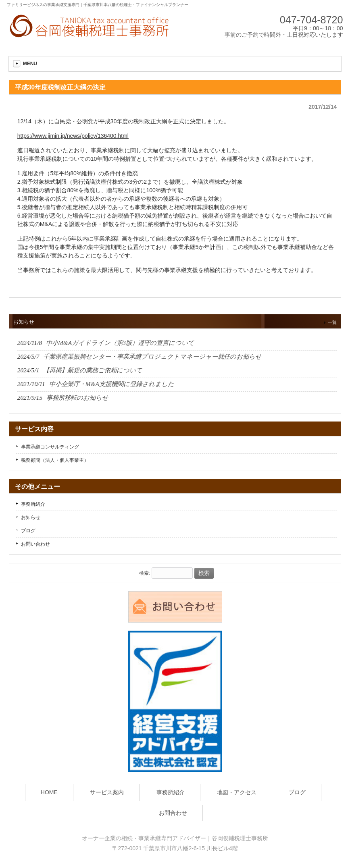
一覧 (332, 322)
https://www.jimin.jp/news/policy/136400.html (73, 136)
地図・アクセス (237, 792)
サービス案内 (107, 792)
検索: (145, 573)
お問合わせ (173, 813)
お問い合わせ (35, 544)
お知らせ (31, 517)
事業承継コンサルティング (50, 447)
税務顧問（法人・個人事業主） (55, 460)
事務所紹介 (33, 504)
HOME (49, 792)
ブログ (28, 531)
